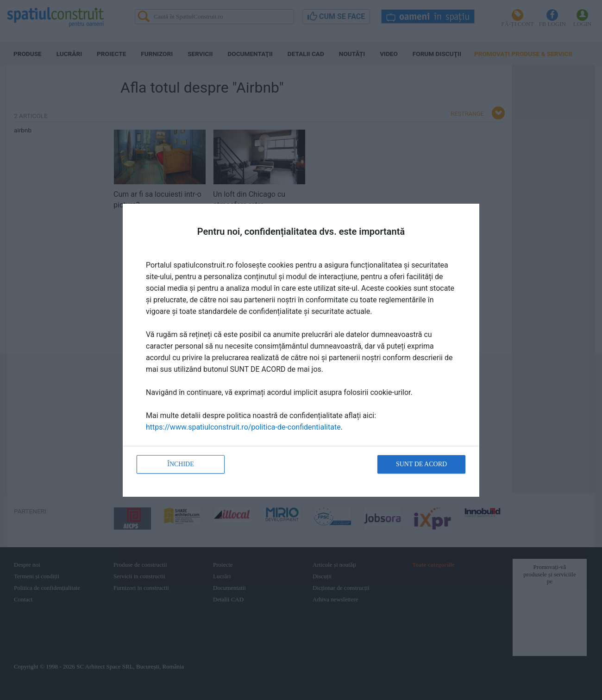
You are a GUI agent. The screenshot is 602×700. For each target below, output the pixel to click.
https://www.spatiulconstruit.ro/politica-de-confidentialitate (243, 427)
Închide (181, 464)
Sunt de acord (421, 464)
